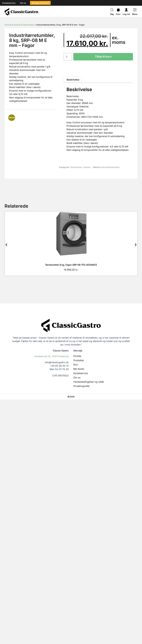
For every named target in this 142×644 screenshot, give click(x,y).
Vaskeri (17, 25)
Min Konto (79, 369)
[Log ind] (126, 10)
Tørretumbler (28, 25)
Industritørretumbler (110, 167)
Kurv (118, 14)
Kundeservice (81, 373)
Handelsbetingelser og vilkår (89, 382)
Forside (8, 25)
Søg (112, 14)
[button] (6, 245)
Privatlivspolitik (81, 386)
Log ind (126, 14)
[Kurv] (118, 10)
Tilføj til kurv (103, 57)
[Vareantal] (68, 57)
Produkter (79, 360)
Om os (77, 377)
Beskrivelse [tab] (73, 80)
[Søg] (112, 10)
